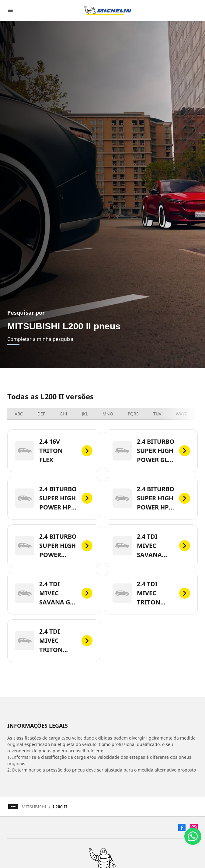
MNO (108, 414)
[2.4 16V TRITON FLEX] (54, 451)
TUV (157, 414)
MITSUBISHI (34, 807)
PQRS (133, 414)
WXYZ (181, 414)
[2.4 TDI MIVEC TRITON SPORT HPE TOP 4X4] (54, 641)
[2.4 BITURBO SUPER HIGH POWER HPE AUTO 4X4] (54, 498)
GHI (63, 414)
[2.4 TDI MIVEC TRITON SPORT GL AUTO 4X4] (151, 593)
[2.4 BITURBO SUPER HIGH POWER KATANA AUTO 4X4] (54, 546)
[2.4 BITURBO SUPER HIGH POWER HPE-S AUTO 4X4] (151, 498)
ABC (19, 414)
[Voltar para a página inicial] (108, 10)
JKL (85, 414)
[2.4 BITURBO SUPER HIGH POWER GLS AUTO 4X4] (151, 451)
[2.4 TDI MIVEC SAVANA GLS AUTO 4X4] (54, 593)
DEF (41, 414)
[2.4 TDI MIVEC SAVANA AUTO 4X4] (151, 546)
